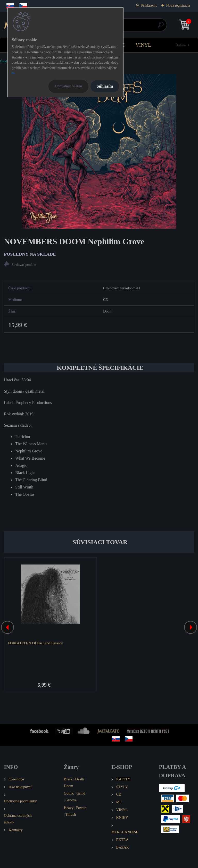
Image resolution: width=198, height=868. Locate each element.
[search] (161, 27)
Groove (71, 800)
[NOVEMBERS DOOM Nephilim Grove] (99, 151)
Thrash (71, 814)
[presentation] (7, 627)
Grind (81, 793)
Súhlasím (105, 86)
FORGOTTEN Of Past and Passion (35, 643)
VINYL (143, 45)
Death (79, 779)
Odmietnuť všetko (68, 86)
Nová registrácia (178, 6)
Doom (69, 786)
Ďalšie (180, 45)
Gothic (69, 793)
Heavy (69, 808)
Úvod (3, 61)
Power (81, 808)
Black (68, 779)
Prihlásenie (149, 6)
